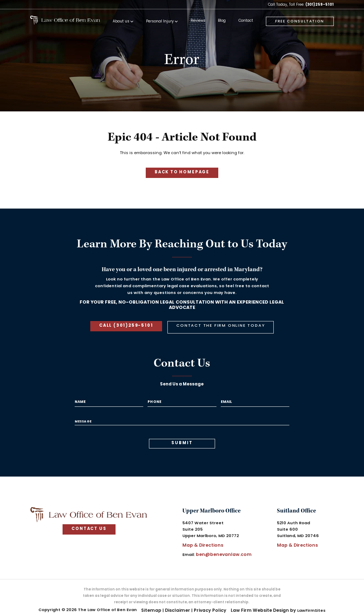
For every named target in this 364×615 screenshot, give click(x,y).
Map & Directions (201, 538)
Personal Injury (158, 22)
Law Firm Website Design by (260, 602)
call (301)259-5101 (129, 324)
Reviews (196, 21)
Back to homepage (182, 172)
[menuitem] (121, 23)
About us (119, 22)
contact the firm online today (218, 324)
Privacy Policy (210, 602)
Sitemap (156, 602)
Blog (220, 21)
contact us (89, 522)
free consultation (300, 22)
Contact (244, 21)
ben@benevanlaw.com (221, 547)
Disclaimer (181, 602)
